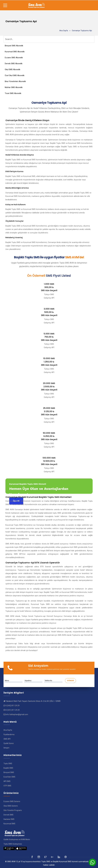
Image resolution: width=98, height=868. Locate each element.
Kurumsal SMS (9, 824)
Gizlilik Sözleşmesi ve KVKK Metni (17, 839)
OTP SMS (7, 786)
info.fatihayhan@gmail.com (17, 714)
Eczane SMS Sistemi (12, 801)
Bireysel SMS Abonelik (14, 46)
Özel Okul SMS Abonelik (15, 75)
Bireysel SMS (9, 772)
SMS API (7, 739)
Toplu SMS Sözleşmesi (13, 844)
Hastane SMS (9, 819)
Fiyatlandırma (9, 734)
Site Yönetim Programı (13, 810)
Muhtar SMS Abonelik (14, 87)
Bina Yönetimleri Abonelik (15, 81)
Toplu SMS (8, 764)
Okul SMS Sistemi (11, 806)
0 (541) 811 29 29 (13, 710)
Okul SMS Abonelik (13, 69)
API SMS (7, 781)
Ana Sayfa (64, 31)
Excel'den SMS (9, 777)
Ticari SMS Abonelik (13, 93)
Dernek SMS (8, 815)
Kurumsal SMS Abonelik (15, 52)
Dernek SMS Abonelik (14, 64)
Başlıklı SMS (8, 768)
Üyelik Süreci (9, 743)
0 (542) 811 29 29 (13, 706)
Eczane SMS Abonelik (14, 58)
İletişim (6, 748)
